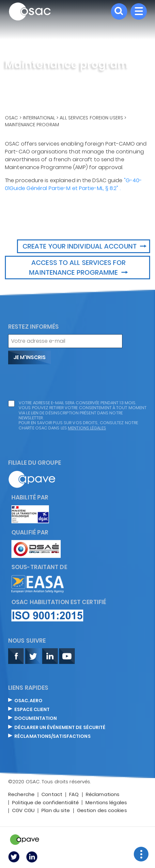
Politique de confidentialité (45, 803)
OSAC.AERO (28, 701)
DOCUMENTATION (36, 719)
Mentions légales (106, 803)
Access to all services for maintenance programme (77, 268)
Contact (52, 795)
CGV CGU (23, 811)
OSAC (11, 118)
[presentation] (58, 382)
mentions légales (87, 428)
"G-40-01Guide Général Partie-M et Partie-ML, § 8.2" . (73, 184)
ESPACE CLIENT (32, 710)
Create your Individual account (80, 246)
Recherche (21, 795)
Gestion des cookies (102, 811)
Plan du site (56, 811)
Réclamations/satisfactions (53, 737)
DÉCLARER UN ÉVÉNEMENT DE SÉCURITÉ (60, 728)
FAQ (74, 795)
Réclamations (103, 795)
